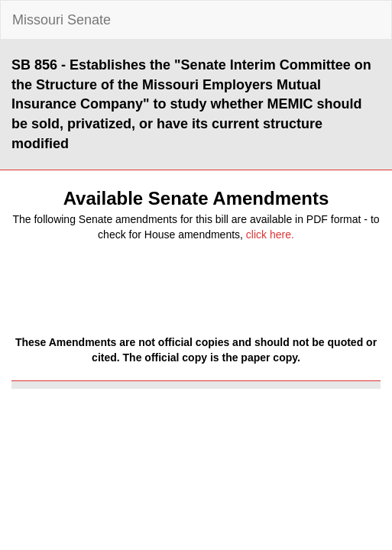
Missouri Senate (62, 20)
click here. (270, 235)
